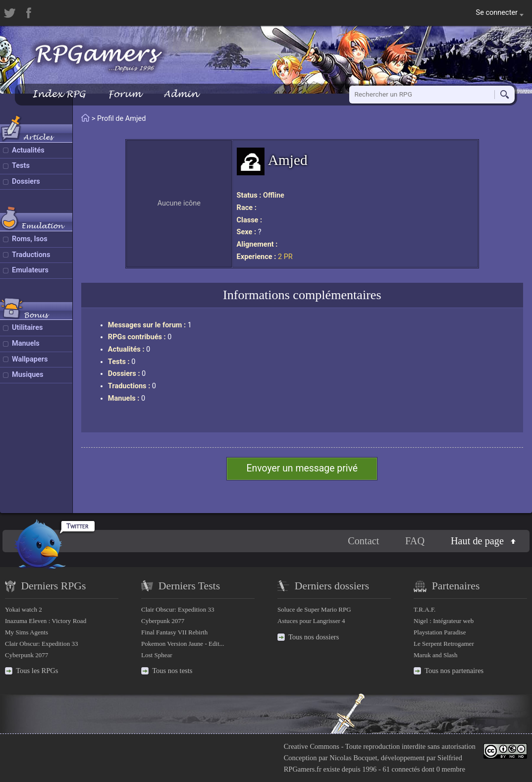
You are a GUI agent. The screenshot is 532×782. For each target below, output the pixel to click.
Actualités (28, 150)
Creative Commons (312, 746)
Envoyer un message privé (302, 468)
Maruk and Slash (435, 655)
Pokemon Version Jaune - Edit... (183, 644)
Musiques (28, 375)
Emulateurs (30, 270)
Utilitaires (27, 328)
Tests (21, 166)
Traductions (31, 255)
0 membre (451, 769)
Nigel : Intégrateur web (444, 621)
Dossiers (26, 182)
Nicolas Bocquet (353, 758)
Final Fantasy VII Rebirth (174, 632)
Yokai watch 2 (24, 609)
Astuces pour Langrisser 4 (311, 621)
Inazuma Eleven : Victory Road (46, 621)
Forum (124, 94)
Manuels (26, 343)
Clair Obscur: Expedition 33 (41, 644)
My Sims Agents (27, 632)
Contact (363, 541)
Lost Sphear (157, 655)
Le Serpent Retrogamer (444, 644)
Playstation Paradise (440, 632)
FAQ (415, 541)
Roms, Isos (30, 239)
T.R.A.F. (425, 609)
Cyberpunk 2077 (27, 655)
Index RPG (59, 94)
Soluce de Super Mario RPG (314, 609)
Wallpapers (30, 359)
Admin (181, 94)
